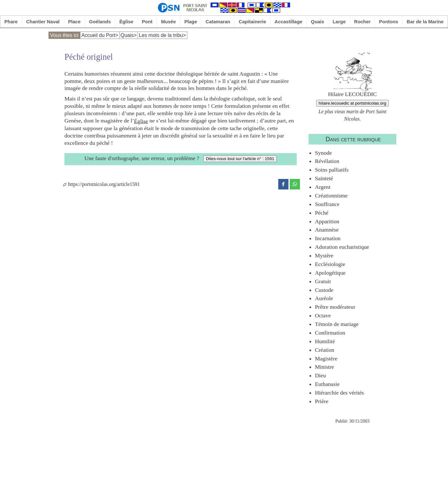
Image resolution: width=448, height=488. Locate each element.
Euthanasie (327, 384)
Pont (147, 22)
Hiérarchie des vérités (339, 393)
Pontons (389, 22)
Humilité (325, 341)
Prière (322, 401)
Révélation (327, 161)
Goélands (100, 22)
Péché (322, 213)
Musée (168, 22)
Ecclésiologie (330, 264)
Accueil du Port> (100, 35)
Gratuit (323, 281)
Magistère (326, 359)
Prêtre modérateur (335, 307)
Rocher (362, 22)
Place (74, 22)
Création (325, 350)
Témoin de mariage (337, 324)
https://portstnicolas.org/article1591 (101, 184)
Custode (324, 290)
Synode (323, 153)
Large (339, 22)
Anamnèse (327, 230)
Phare (11, 22)
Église (126, 22)
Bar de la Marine (425, 22)
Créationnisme (331, 196)
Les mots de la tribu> (162, 35)
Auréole (324, 298)
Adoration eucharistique (342, 247)
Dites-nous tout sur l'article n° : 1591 (240, 159)
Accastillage (288, 22)
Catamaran (218, 22)
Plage (191, 22)
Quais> (129, 35)
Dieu (320, 375)
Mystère (324, 255)
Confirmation (330, 333)
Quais (317, 22)
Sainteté (324, 178)
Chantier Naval (43, 22)
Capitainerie (252, 22)
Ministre (325, 367)
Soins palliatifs (332, 170)
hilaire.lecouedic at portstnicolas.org (353, 103)
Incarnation (328, 238)
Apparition (327, 221)
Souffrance (327, 204)
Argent (323, 187)
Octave (323, 315)
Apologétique (330, 273)
